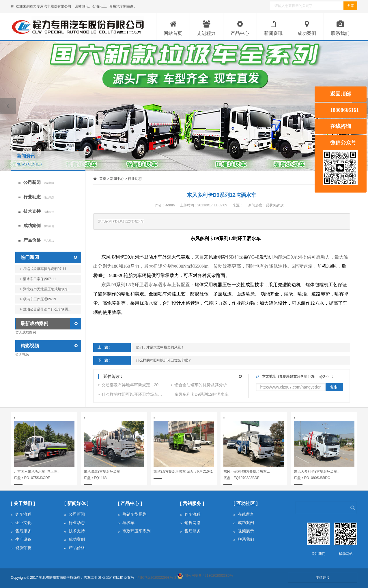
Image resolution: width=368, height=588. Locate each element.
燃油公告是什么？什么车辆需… (46, 310)
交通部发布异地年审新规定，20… (130, 386)
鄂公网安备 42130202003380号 (209, 576)
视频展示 (244, 531)
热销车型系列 (132, 514)
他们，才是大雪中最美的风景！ (160, 347)
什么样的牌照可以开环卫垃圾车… (130, 395)
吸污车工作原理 (38, 299)
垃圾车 (126, 523)
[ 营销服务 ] (192, 503)
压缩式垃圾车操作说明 (43, 269)
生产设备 (21, 539)
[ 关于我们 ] (23, 503)
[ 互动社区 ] (246, 503)
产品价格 (36, 240)
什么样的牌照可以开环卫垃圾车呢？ (164, 360)
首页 (103, 179)
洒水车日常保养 (38, 279)
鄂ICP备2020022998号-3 (157, 578)
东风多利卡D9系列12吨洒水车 (200, 395)
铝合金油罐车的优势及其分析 (199, 386)
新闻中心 (117, 179)
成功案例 (36, 226)
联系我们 (244, 539)
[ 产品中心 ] (130, 503)
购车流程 (21, 514)
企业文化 (21, 523)
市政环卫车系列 (134, 531)
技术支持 (36, 211)
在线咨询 (341, 126)
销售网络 (190, 523)
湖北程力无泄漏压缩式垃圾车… (46, 290)
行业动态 (36, 197)
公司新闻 (36, 182)
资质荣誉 (21, 548)
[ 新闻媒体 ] (76, 503)
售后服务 (21, 531)
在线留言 (244, 514)
